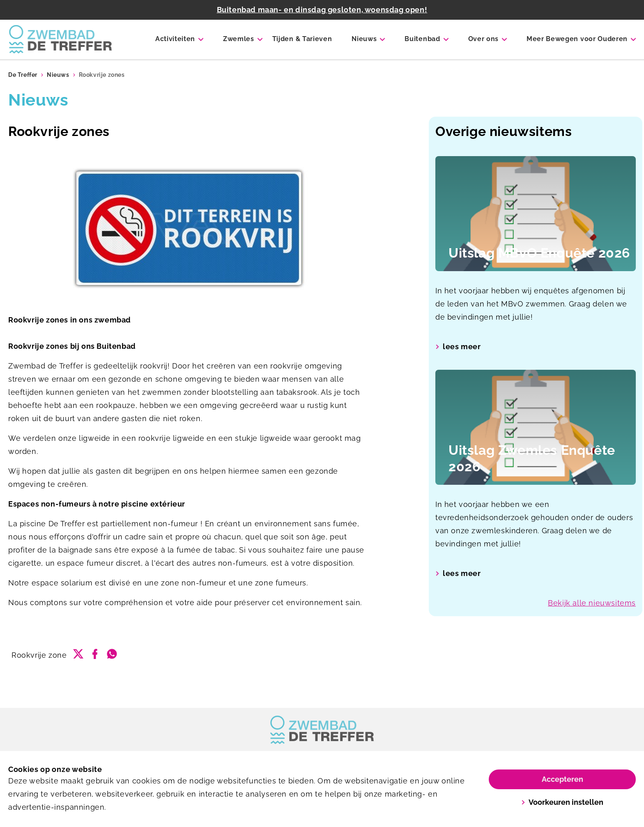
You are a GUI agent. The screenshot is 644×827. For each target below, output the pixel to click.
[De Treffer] (61, 39)
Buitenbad (422, 39)
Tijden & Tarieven (302, 39)
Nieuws (364, 39)
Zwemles (239, 39)
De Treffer (23, 75)
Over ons (483, 39)
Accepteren (562, 779)
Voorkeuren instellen (562, 802)
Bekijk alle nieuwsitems (592, 603)
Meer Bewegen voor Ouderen (577, 39)
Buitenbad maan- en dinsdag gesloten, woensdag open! (322, 10)
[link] (322, 730)
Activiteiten (175, 39)
